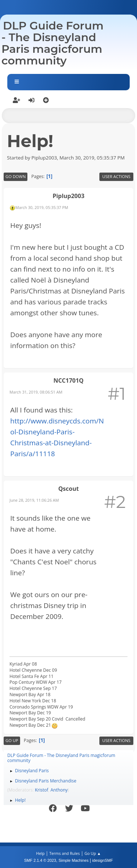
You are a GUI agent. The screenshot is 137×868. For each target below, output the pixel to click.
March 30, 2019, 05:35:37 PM (42, 207)
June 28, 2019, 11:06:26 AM (34, 500)
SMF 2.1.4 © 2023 (40, 860)
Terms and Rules (65, 853)
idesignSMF (102, 860)
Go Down (16, 176)
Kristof (42, 790)
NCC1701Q (68, 380)
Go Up (12, 740)
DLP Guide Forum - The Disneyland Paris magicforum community (52, 43)
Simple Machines (73, 860)
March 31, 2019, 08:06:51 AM (36, 392)
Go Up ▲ (93, 853)
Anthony (59, 790)
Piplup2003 (68, 196)
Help (40, 853)
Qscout (68, 489)
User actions (116, 176)
